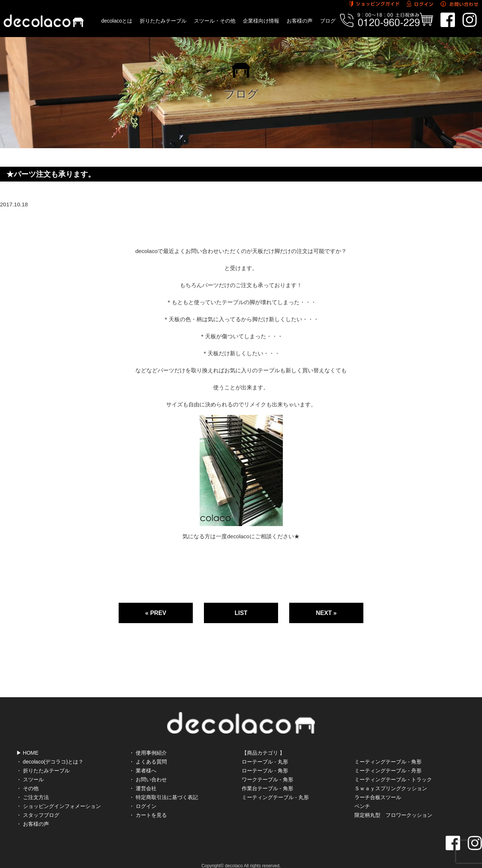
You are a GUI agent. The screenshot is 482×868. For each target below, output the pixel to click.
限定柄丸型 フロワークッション (393, 806)
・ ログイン (143, 797)
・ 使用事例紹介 (148, 744)
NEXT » (326, 613)
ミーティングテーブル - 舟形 (388, 762)
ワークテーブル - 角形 (267, 771)
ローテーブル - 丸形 (265, 753)
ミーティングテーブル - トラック (393, 771)
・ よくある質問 (148, 753)
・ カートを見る (148, 806)
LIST (241, 613)
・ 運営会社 (143, 779)
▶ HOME (27, 744)
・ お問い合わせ (148, 771)
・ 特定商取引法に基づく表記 (164, 788)
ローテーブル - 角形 (265, 762)
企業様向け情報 (261, 21)
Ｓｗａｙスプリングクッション (391, 779)
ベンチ (362, 797)
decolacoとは (117, 21)
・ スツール (30, 771)
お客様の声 (300, 21)
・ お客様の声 (33, 815)
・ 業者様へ (143, 762)
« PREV (156, 613)
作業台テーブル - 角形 (267, 779)
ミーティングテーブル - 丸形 (275, 788)
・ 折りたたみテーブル (43, 762)
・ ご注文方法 (33, 788)
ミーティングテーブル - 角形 (388, 753)
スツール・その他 (215, 21)
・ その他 (27, 779)
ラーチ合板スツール (378, 788)
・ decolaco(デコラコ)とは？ (50, 753)
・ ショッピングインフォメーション (59, 797)
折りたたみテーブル (163, 21)
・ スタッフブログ (38, 806)
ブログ (328, 21)
